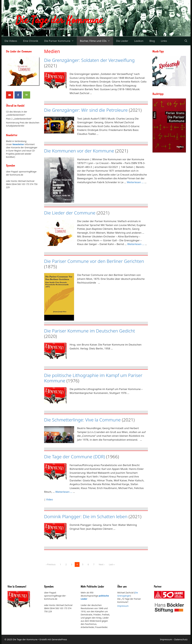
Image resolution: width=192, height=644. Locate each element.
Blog (152, 41)
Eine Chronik (31, 41)
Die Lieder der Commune (70, 213)
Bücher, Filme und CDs (96, 41)
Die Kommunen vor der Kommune (79, 151)
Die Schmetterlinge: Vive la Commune (82, 420)
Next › (102, 564)
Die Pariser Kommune (60, 41)
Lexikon (139, 41)
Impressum (123, 606)
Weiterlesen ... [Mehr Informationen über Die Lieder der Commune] (136, 244)
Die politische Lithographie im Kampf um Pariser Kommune (93, 378)
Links (164, 41)
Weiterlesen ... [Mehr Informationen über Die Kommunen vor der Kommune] (135, 182)
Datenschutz (181, 639)
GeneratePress (59, 639)
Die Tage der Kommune (59, 21)
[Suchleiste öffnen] (186, 41)
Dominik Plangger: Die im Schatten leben (86, 516)
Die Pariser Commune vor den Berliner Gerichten (94, 261)
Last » (112, 564)
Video (50, 499)
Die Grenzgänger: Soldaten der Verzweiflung (89, 60)
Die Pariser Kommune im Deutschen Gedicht (90, 331)
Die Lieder (122, 41)
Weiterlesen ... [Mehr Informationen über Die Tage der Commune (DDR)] (64, 492)
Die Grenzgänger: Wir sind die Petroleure (86, 110)
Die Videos (11, 41)
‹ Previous (51, 564)
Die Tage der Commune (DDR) (75, 457)
